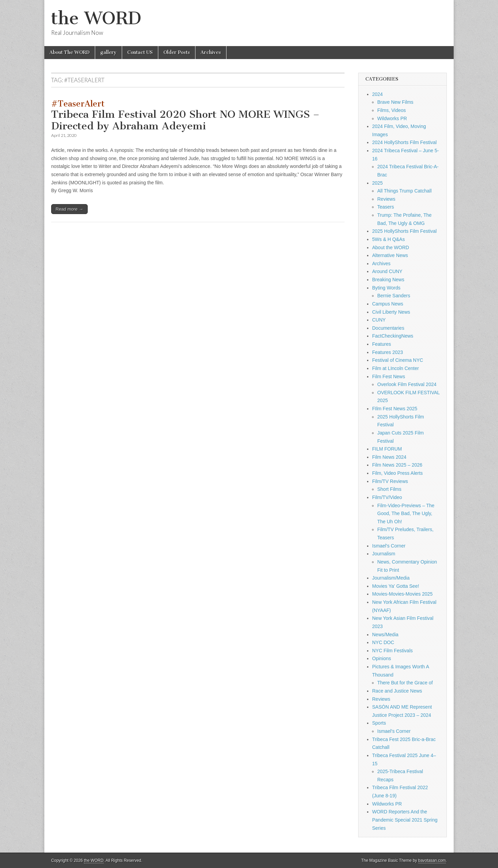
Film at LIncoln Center (396, 368)
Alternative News (390, 255)
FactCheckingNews (393, 336)
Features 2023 (387, 352)
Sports (379, 723)
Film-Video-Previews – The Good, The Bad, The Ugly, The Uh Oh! (406, 514)
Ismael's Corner (389, 546)
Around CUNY (387, 271)
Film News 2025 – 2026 (397, 465)
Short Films (389, 489)
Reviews (386, 199)
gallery (108, 52)
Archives (211, 52)
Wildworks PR (392, 118)
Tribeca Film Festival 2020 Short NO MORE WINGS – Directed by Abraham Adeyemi (185, 116)
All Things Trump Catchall (404, 191)
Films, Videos (392, 110)
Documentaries (388, 328)
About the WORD (391, 247)
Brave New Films (395, 102)
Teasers (386, 207)
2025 (377, 183)
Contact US (140, 52)
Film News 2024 (389, 457)
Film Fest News (389, 376)
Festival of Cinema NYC (398, 360)
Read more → (69, 209)
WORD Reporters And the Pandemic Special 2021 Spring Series (405, 820)
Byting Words (386, 288)
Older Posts (177, 52)
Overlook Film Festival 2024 (407, 384)
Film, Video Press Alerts (397, 473)
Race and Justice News (397, 691)
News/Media (385, 635)
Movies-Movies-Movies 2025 (402, 594)
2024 (377, 94)
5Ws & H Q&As (389, 239)
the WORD (96, 18)
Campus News (388, 304)
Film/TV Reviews (390, 481)
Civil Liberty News (391, 312)
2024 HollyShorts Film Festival (404, 142)
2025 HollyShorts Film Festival (404, 231)
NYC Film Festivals (392, 651)
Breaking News (388, 280)
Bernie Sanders (394, 296)
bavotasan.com (432, 860)
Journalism (384, 554)
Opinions (382, 658)
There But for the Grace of (405, 683)
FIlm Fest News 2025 (395, 409)
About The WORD (70, 52)
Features (382, 344)
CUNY (379, 320)
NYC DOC (383, 642)
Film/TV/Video (387, 497)
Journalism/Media (391, 578)
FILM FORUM (387, 449)
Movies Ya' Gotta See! (396, 586)
